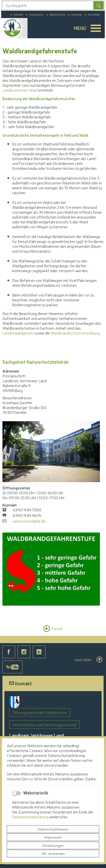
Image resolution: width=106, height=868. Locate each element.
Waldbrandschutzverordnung (75, 333)
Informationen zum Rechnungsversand (44, 725)
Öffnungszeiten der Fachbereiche (40, 712)
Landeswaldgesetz (18, 333)
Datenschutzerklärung (31, 817)
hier (31, 779)
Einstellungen (53, 845)
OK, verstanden (53, 853)
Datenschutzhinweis (53, 829)
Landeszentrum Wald (20, 90)
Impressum (53, 837)
